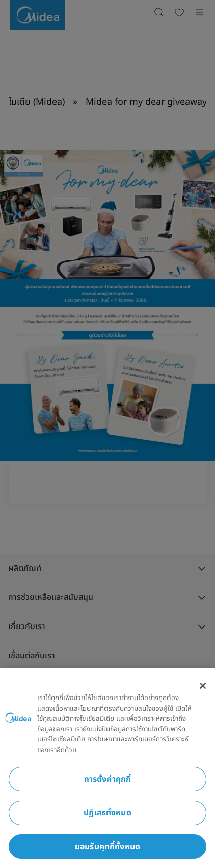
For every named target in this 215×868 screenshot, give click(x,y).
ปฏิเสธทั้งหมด (107, 813)
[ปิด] (203, 686)
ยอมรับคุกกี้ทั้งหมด (107, 847)
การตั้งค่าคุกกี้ (108, 779)
